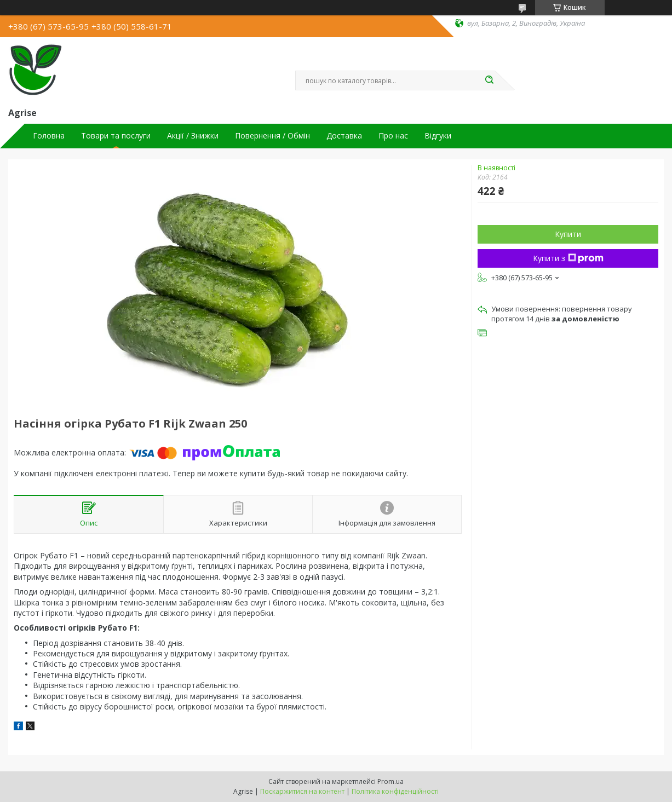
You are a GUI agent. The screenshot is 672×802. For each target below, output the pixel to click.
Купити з (568, 258)
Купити (568, 234)
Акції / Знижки (193, 136)
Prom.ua (390, 781)
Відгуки (438, 136)
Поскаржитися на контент (302, 791)
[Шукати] (490, 80)
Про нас (393, 136)
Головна (49, 136)
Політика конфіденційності (395, 791)
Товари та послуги (116, 136)
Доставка (344, 136)
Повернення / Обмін (272, 136)
